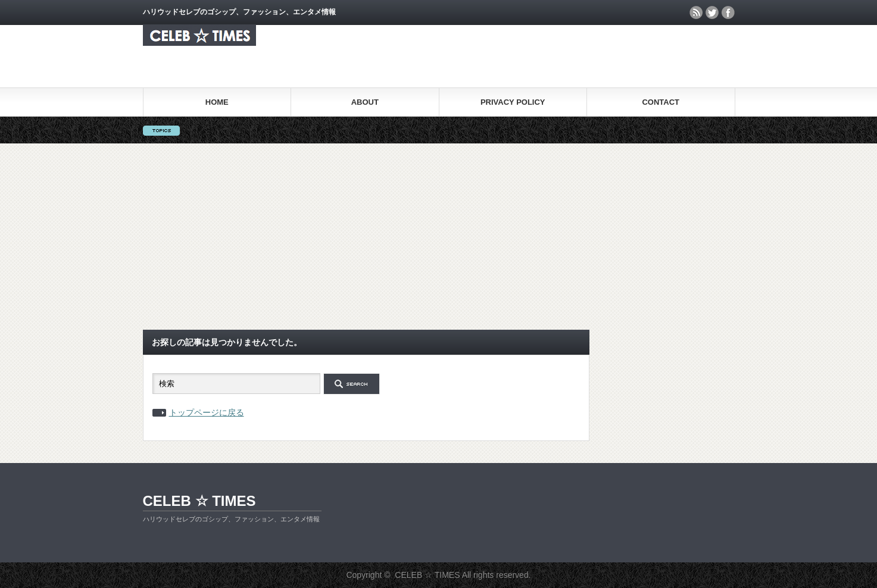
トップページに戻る (207, 412)
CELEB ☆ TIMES (199, 501)
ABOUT (365, 102)
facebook (728, 12)
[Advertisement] (439, 233)
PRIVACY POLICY (513, 102)
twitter (712, 12)
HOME (217, 102)
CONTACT (661, 102)
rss (696, 12)
